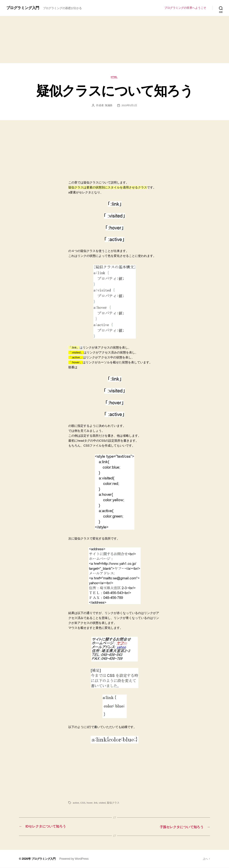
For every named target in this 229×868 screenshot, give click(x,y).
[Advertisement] (114, 40)
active (76, 803)
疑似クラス (114, 803)
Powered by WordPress (75, 859)
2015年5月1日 (129, 106)
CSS (83, 803)
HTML (114, 77)
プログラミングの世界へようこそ (185, 8)
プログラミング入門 (23, 8)
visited (103, 803)
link (96, 803)
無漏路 (109, 106)
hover (90, 803)
